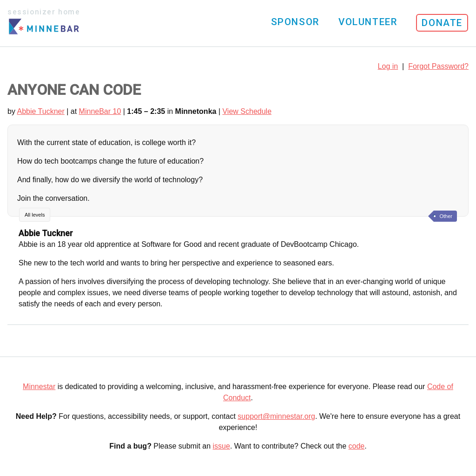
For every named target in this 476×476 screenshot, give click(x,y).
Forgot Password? (438, 66)
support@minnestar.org (276, 416)
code (357, 446)
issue (221, 446)
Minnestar (39, 387)
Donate (442, 23)
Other (446, 216)
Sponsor (295, 22)
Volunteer (368, 22)
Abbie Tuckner (40, 111)
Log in (388, 66)
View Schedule (247, 111)
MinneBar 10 (100, 111)
